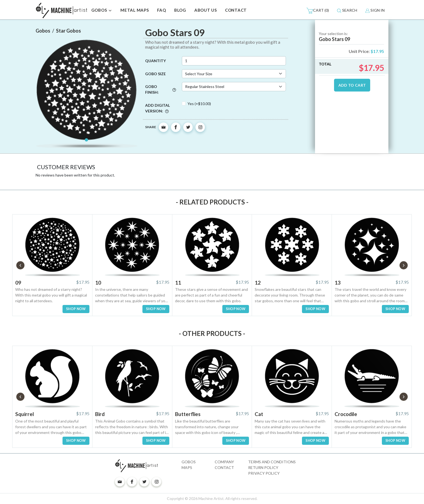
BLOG (180, 10)
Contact (224, 467)
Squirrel (25, 414)
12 (258, 283)
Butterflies (188, 414)
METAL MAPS (135, 10)
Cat (259, 414)
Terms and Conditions (272, 462)
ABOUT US (206, 10)
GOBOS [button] (102, 11)
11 (178, 283)
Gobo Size (155, 74)
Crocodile (346, 414)
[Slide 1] (86, 140)
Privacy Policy (264, 473)
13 (338, 283)
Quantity (155, 61)
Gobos (189, 462)
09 (18, 283)
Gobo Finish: (161, 89)
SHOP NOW (76, 309)
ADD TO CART (352, 85)
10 (98, 283)
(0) (318, 11)
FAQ (162, 10)
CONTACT (236, 10)
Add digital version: (158, 108)
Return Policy (263, 467)
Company (224, 462)
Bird (100, 414)
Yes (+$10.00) (199, 104)
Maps (187, 467)
